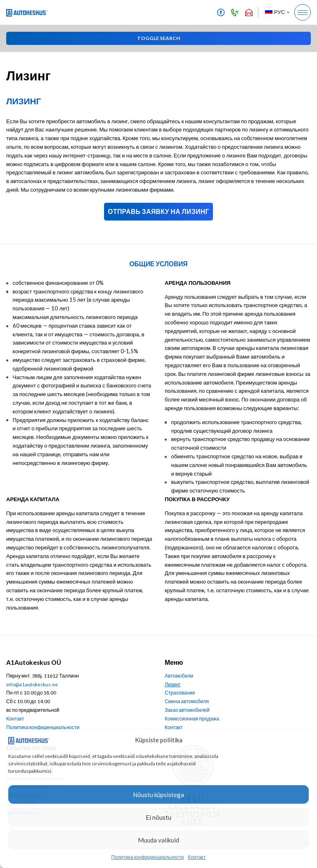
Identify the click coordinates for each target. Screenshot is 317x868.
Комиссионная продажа (192, 719)
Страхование (180, 693)
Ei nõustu (158, 817)
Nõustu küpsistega (158, 795)
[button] (277, 12)
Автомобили (179, 676)
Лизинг (173, 684)
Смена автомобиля (187, 701)
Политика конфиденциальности (148, 857)
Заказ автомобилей (187, 710)
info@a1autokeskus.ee (32, 684)
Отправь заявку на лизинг (158, 211)
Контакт (197, 857)
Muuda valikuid (158, 840)
